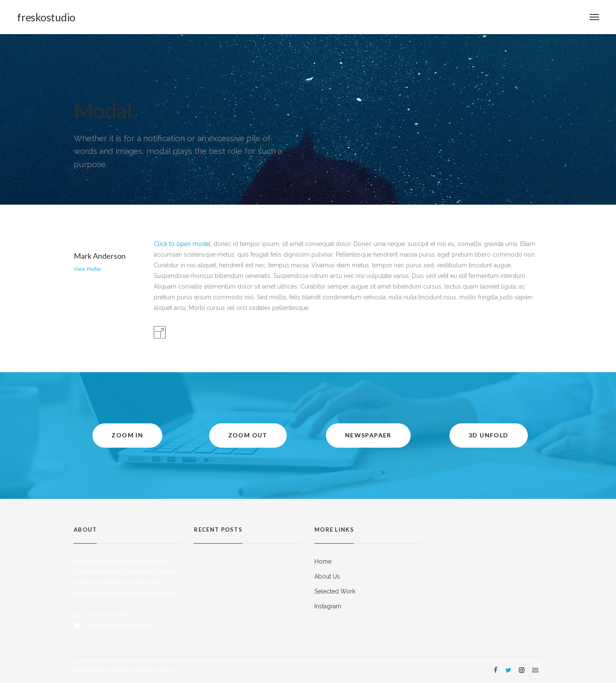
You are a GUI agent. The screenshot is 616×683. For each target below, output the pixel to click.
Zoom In (127, 435)
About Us (327, 576)
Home (323, 561)
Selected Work (335, 591)
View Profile (87, 269)
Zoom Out (248, 435)
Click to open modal (182, 244)
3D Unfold (489, 435)
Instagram (328, 606)
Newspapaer (368, 435)
